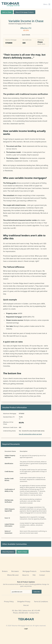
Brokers (5, 571)
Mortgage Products (29, 571)
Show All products (8, 552)
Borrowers (15, 571)
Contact (42, 575)
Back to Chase (7, 12)
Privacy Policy (9, 602)
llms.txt (26, 605)
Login (26, 629)
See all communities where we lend (30, 434)
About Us (25, 575)
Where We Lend (13, 575)
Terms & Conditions (41, 602)
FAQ (34, 575)
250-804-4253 (23, 613)
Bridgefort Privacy (24, 602)
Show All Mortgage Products (25, 12)
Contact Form (34, 613)
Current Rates (45, 571)
